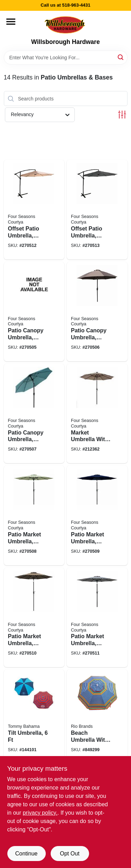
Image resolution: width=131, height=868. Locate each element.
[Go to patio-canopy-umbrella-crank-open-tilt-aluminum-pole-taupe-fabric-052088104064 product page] (97, 312)
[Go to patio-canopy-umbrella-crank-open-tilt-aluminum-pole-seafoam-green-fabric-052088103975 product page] (34, 413)
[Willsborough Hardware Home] (65, 25)
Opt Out (70, 854)
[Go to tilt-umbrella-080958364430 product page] (34, 717)
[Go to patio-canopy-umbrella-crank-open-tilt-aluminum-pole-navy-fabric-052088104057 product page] (34, 312)
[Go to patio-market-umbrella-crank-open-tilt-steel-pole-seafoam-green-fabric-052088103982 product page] (34, 515)
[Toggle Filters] (122, 115)
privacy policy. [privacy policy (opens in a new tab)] (40, 813)
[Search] (121, 57)
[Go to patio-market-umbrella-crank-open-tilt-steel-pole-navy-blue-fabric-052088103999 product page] (97, 515)
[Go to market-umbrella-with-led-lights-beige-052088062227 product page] (97, 413)
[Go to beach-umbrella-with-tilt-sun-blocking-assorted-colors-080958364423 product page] (97, 717)
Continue (26, 854)
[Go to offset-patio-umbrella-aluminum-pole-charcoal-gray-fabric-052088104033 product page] (97, 209)
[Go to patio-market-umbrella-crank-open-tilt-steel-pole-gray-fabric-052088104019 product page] (97, 617)
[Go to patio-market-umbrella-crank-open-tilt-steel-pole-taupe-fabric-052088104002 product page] (34, 617)
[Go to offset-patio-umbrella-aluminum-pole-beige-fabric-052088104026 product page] (34, 209)
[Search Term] (66, 58)
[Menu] (11, 22)
